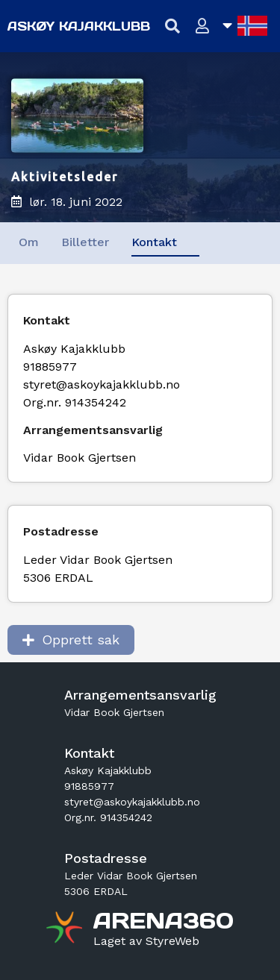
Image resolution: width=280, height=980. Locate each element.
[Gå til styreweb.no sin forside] (146, 941)
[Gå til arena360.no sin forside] (66, 929)
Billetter (85, 242)
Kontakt (154, 242)
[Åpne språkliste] (245, 26)
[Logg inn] (203, 26)
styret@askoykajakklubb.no (102, 384)
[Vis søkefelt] (173, 26)
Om (29, 242)
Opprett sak (71, 640)
